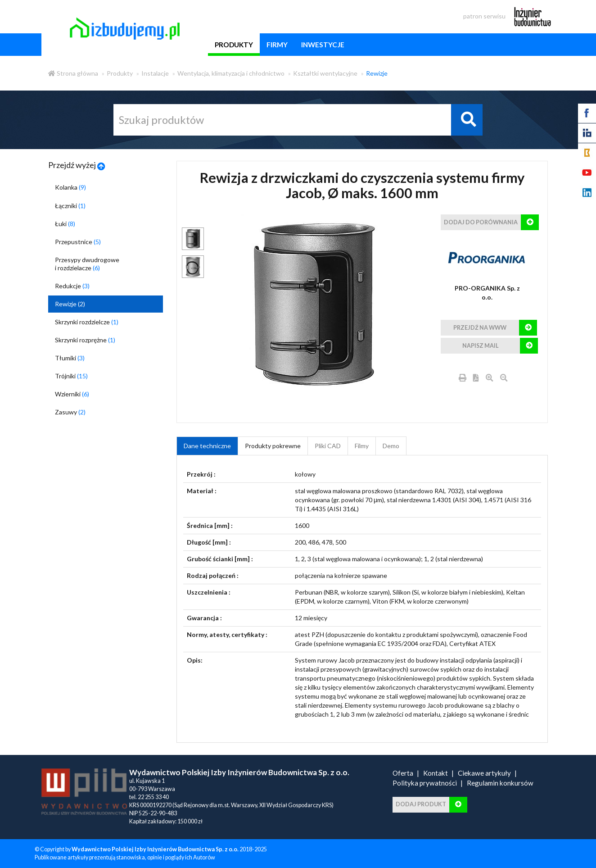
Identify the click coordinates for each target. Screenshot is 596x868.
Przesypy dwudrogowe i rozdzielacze (87, 264)
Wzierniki (72, 394)
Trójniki (71, 376)
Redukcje (72, 286)
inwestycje (323, 45)
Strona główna (73, 73)
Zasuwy (70, 412)
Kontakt (436, 773)
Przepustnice (78, 242)
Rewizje (377, 73)
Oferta (403, 773)
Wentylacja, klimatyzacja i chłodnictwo (231, 73)
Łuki (65, 224)
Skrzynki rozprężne (85, 340)
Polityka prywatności (425, 783)
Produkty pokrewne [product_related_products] (273, 446)
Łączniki (70, 206)
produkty (234, 45)
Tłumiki (70, 358)
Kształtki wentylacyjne (325, 73)
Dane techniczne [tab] (207, 446)
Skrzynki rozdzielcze (87, 322)
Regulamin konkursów (500, 783)
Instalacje (155, 73)
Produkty (120, 73)
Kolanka (70, 187)
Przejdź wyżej (77, 165)
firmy (277, 45)
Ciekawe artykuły (484, 773)
